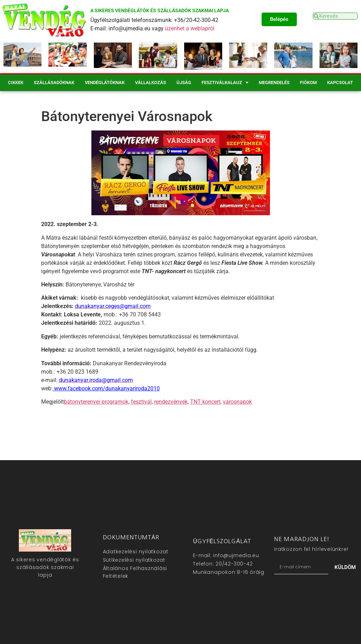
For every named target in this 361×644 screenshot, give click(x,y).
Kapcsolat (340, 83)
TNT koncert (205, 402)
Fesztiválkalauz (225, 83)
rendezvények (171, 402)
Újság (184, 83)
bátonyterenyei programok (96, 402)
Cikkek (16, 83)
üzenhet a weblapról (190, 28)
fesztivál (141, 402)
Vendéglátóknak (105, 83)
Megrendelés (274, 83)
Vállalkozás (151, 83)
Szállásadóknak (54, 83)
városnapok (237, 402)
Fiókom (308, 83)
